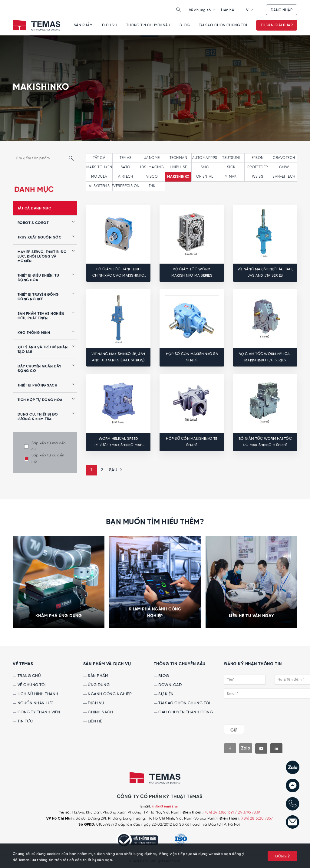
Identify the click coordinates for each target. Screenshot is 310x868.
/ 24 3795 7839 (247, 812)
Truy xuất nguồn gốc (40, 238)
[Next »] (115, 470)
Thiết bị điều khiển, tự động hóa (38, 278)
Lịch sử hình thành (36, 694)
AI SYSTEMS (99, 186)
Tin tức (23, 721)
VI (250, 10)
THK (152, 186)
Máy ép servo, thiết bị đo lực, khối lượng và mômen (42, 257)
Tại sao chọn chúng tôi (223, 25)
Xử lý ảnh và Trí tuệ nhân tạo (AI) (43, 350)
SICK (231, 167)
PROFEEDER (258, 167)
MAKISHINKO (178, 177)
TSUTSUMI (231, 158)
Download (168, 685)
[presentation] (261, 710)
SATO (126, 167)
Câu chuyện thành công (183, 712)
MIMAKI (231, 177)
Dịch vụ (110, 25)
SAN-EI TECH (284, 177)
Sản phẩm (83, 25)
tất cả (99, 158)
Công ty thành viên (36, 712)
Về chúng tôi (202, 10)
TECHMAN (178, 158)
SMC (205, 167)
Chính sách (98, 712)
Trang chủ (27, 676)
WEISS (257, 177)
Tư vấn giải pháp (277, 25)
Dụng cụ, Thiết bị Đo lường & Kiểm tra (38, 417)
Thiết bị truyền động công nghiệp (38, 297)
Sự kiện (164, 694)
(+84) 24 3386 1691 (219, 812)
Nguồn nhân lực (33, 703)
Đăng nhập (282, 10)
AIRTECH (126, 177)
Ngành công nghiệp (107, 694)
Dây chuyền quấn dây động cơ (39, 369)
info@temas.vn (165, 807)
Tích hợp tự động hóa (40, 400)
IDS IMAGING (152, 167)
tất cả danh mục (34, 209)
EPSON (258, 158)
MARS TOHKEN (99, 167)
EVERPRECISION (126, 186)
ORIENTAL (205, 177)
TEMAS (125, 158)
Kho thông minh (34, 333)
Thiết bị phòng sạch (37, 386)
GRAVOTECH (284, 158)
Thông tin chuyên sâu (148, 25)
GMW (284, 167)
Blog (185, 25)
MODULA (99, 177)
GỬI (234, 730)
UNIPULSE (178, 167)
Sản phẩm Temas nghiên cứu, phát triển (41, 316)
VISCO (152, 177)
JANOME (152, 158)
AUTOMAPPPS (205, 158)
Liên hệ (228, 10)
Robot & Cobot (33, 223)
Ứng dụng (97, 685)
